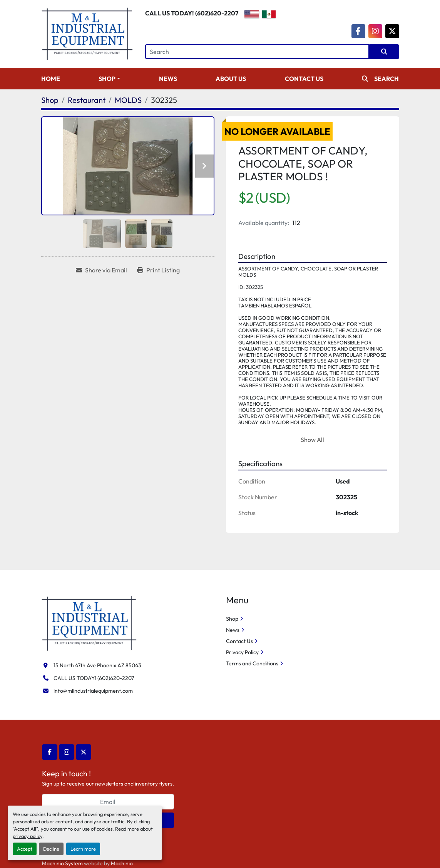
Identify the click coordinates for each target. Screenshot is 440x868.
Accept (25, 849)
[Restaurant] (87, 100)
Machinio (122, 863)
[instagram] (375, 31)
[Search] (257, 52)
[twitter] (392, 31)
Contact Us (304, 79)
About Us (231, 79)
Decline (51, 849)
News (168, 79)
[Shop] (50, 100)
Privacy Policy (242, 652)
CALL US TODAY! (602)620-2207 (192, 13)
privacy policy (28, 836)
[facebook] (358, 31)
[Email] (108, 802)
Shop (107, 79)
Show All (312, 440)
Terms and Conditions (252, 663)
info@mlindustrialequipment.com (93, 691)
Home (51, 79)
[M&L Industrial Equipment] (90, 623)
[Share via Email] (101, 270)
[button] (109, 79)
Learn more (83, 849)
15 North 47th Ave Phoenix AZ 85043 (97, 665)
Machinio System (62, 863)
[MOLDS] (128, 100)
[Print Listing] (158, 270)
